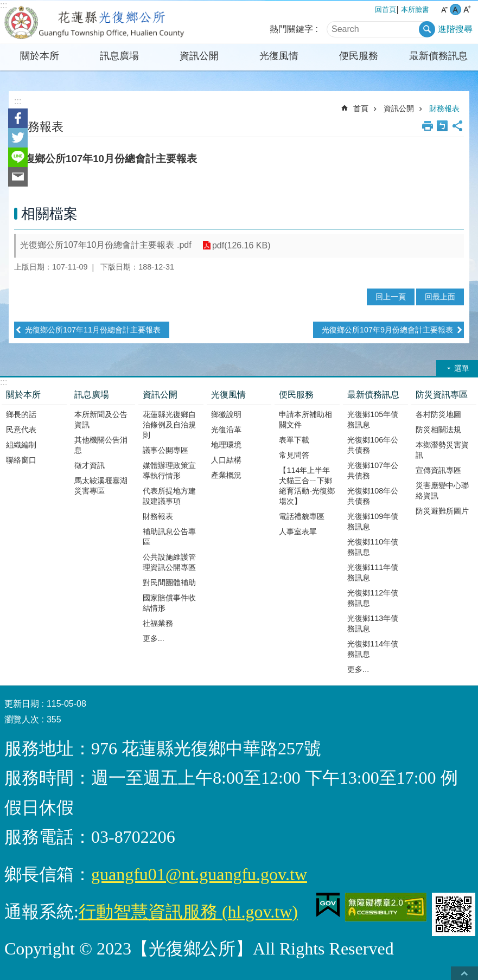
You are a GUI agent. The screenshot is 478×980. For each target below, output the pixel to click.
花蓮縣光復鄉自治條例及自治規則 (169, 425)
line (18, 157)
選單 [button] (462, 368)
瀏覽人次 (22, 719)
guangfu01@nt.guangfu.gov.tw (199, 874)
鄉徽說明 (226, 414)
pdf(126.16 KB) (241, 245)
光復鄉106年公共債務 (373, 445)
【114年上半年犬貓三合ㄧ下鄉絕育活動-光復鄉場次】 (307, 486)
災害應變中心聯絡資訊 (442, 491)
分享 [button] (457, 126)
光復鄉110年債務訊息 (373, 547)
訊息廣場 (119, 56)
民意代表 (21, 430)
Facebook (18, 118)
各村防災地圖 (438, 414)
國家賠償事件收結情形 (169, 603)
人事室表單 (298, 531)
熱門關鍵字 (291, 29)
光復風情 (279, 56)
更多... (154, 638)
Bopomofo (442, 126)
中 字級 (455, 9)
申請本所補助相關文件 (305, 419)
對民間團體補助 (169, 582)
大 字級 (467, 9)
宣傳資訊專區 (438, 470)
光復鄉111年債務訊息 (373, 572)
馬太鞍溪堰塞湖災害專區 (101, 486)
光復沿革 (226, 430)
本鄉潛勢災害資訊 (442, 450)
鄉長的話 (21, 414)
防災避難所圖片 (442, 511)
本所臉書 (415, 9)
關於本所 (40, 56)
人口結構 (226, 460)
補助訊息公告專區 (169, 537)
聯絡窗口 (21, 460)
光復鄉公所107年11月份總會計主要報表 (93, 330)
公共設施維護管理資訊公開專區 (169, 562)
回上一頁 (391, 297)
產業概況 (226, 475)
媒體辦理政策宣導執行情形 (169, 470)
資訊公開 (199, 56)
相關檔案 (49, 214)
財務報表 (444, 108)
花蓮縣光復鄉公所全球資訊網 (95, 22)
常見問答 (294, 455)
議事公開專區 (165, 450)
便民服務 (359, 56)
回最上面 (440, 297)
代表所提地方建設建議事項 (169, 496)
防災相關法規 (438, 430)
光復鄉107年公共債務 (373, 470)
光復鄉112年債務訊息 (373, 598)
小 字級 (444, 9)
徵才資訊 (90, 465)
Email (18, 177)
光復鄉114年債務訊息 (373, 649)
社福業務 (158, 623)
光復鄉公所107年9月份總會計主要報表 (387, 330)
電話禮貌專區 (302, 516)
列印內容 (428, 126)
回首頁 (385, 9)
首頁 (361, 108)
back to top (464, 973)
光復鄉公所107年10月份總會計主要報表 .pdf (106, 245)
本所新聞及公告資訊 (101, 419)
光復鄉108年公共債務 (373, 496)
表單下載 (294, 440)
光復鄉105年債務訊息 (373, 419)
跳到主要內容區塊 (6, 6)
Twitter (18, 138)
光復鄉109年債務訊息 (373, 521)
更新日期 (22, 704)
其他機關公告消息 (101, 445)
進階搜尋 (455, 29)
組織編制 (21, 445)
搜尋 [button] (427, 29)
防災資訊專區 (442, 395)
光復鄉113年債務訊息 (373, 623)
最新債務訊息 (438, 56)
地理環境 (226, 445)
